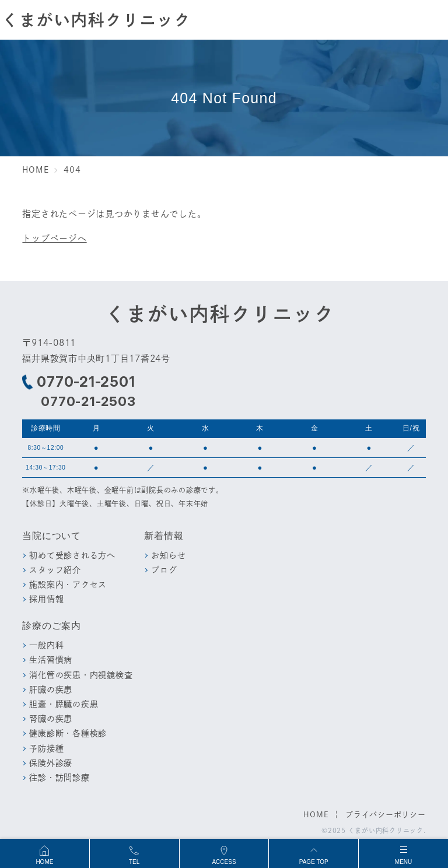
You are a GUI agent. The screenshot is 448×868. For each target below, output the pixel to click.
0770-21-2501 (86, 382)
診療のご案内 (52, 626)
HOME (316, 814)
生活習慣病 (51, 659)
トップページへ (54, 238)
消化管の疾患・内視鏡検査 (81, 675)
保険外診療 (51, 763)
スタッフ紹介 (55, 570)
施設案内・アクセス (68, 584)
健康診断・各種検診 (68, 733)
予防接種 (46, 748)
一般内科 (46, 645)
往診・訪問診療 (59, 777)
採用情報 (46, 599)
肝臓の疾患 (51, 689)
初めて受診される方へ (72, 555)
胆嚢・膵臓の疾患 (64, 704)
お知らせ (168, 555)
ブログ (164, 570)
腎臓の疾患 (51, 718)
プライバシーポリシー (386, 814)
